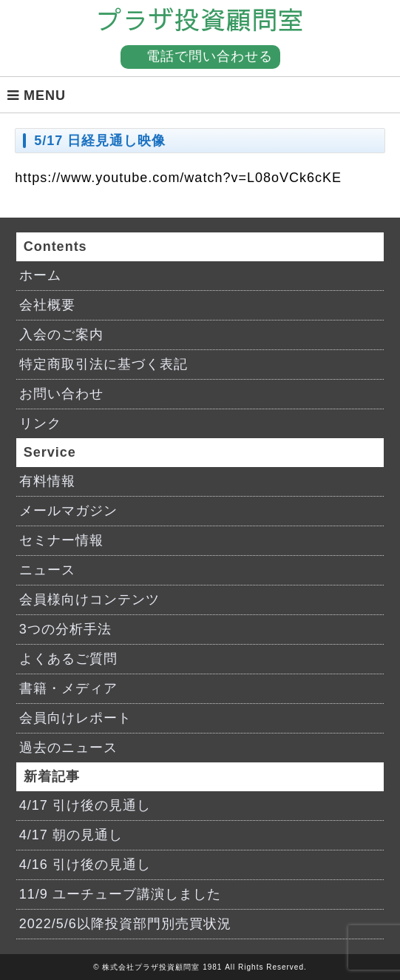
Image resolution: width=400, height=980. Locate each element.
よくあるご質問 (68, 659)
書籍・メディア (68, 688)
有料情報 (47, 481)
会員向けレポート (75, 718)
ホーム (40, 275)
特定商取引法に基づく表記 (104, 364)
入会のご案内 (61, 335)
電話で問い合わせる (210, 56)
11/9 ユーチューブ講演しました (120, 894)
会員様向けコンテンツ (89, 600)
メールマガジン (68, 511)
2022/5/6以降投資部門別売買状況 (125, 924)
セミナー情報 (61, 540)
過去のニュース (68, 748)
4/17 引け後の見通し (85, 805)
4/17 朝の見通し (71, 835)
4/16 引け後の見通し (85, 865)
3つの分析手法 (65, 629)
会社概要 (47, 305)
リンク (40, 423)
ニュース (47, 570)
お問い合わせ (61, 394)
